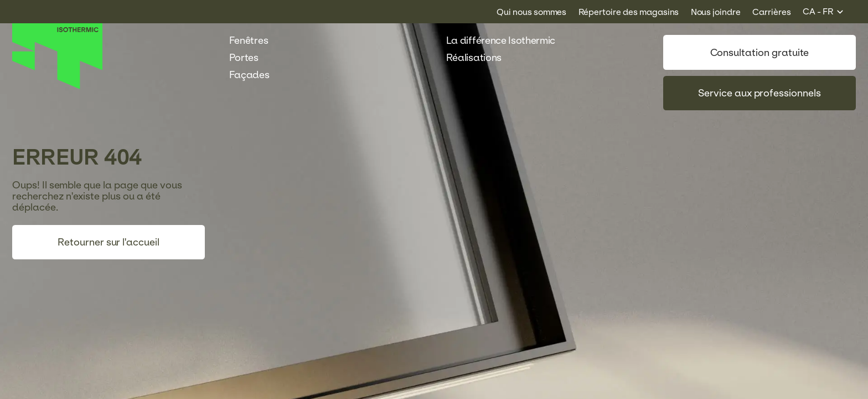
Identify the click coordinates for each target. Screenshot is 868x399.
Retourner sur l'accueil (108, 242)
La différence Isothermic (501, 40)
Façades (255, 75)
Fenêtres (255, 40)
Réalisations (480, 58)
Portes (250, 58)
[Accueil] (58, 86)
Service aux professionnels (759, 93)
